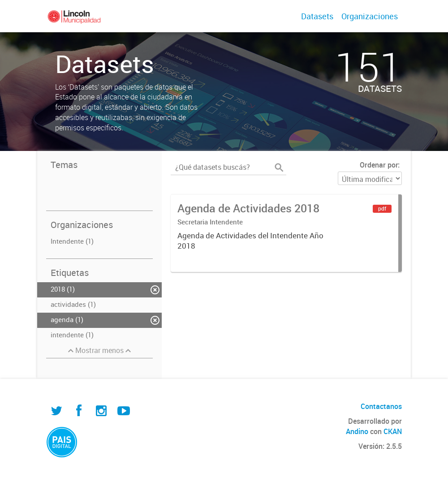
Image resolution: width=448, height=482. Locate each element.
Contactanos (381, 406)
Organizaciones (370, 16)
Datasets (317, 16)
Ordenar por (379, 165)
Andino (357, 431)
